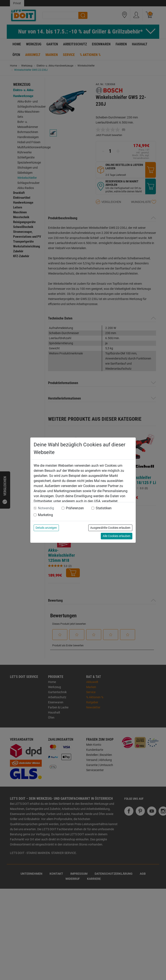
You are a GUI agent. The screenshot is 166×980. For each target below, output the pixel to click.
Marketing (45, 515)
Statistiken (104, 508)
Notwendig (46, 508)
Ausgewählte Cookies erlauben (110, 528)
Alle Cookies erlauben (117, 536)
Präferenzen (75, 508)
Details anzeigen (46, 528)
